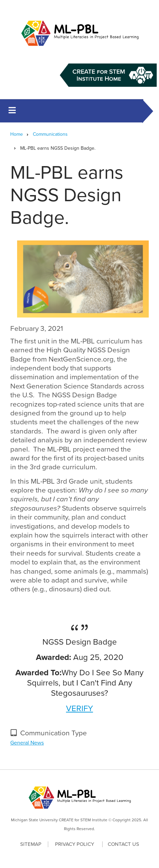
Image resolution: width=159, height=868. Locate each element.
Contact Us (123, 844)
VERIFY (79, 709)
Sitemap (31, 844)
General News (27, 743)
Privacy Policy (75, 844)
